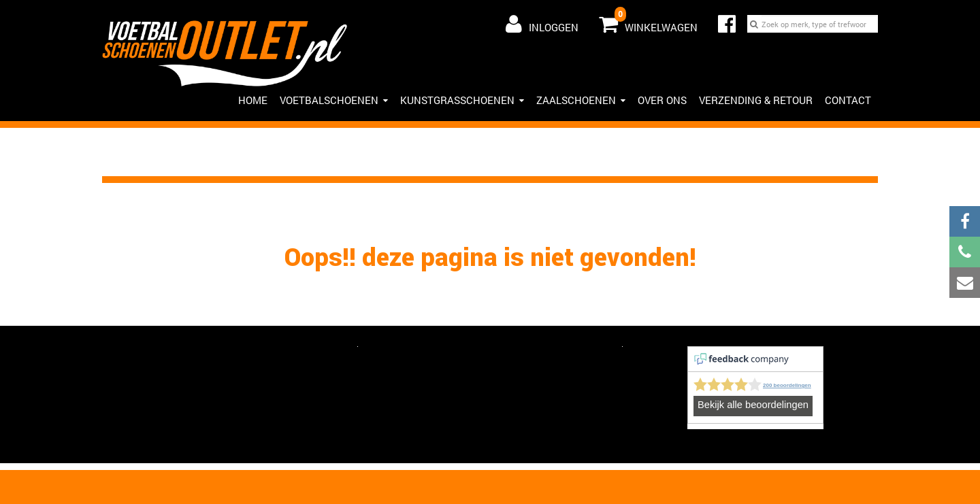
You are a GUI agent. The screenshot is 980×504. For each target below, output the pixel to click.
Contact (848, 100)
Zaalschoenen (581, 100)
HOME (253, 100)
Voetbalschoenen (334, 100)
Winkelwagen (648, 21)
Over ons (662, 100)
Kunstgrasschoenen (462, 100)
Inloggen (542, 24)
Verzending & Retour (756, 100)
